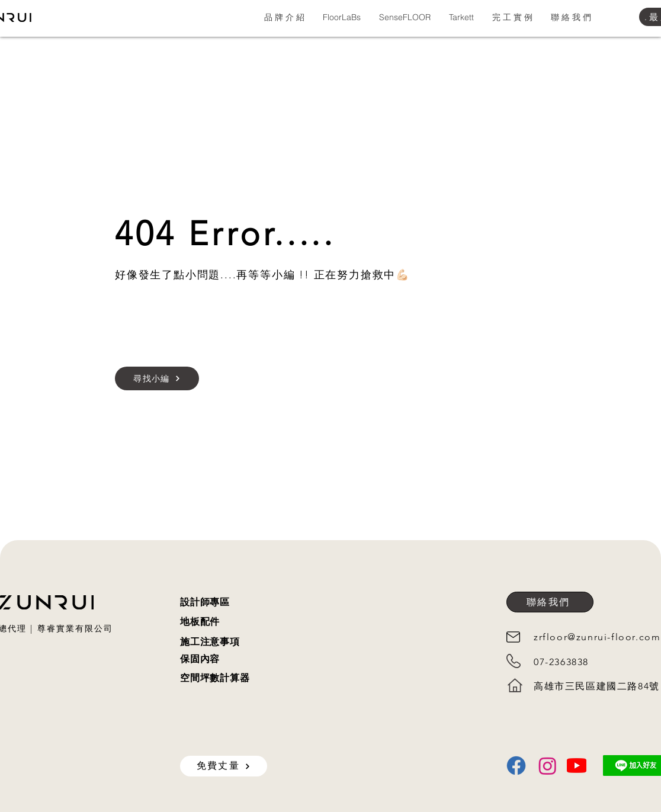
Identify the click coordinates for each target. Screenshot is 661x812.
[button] (284, 17)
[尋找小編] (157, 378)
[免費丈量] (224, 766)
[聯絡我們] (550, 602)
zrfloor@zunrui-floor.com (597, 637)
